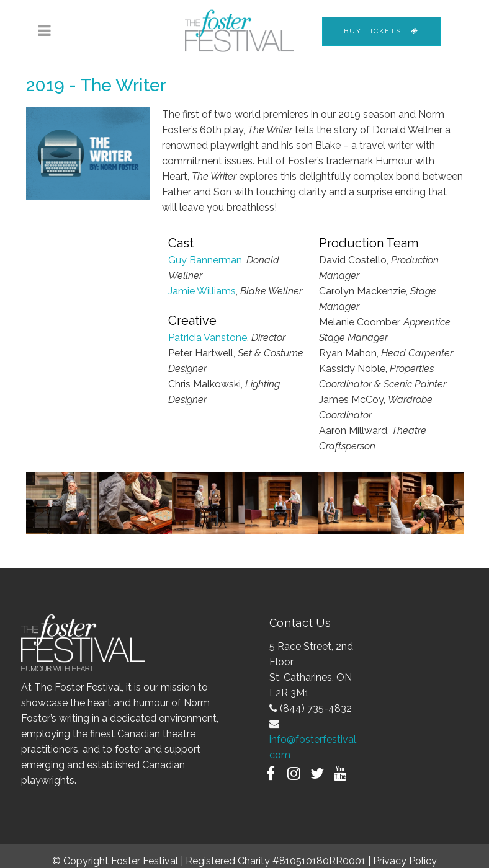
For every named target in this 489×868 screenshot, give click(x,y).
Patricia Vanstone (208, 338)
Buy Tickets (381, 31)
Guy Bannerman (205, 260)
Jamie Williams (202, 291)
